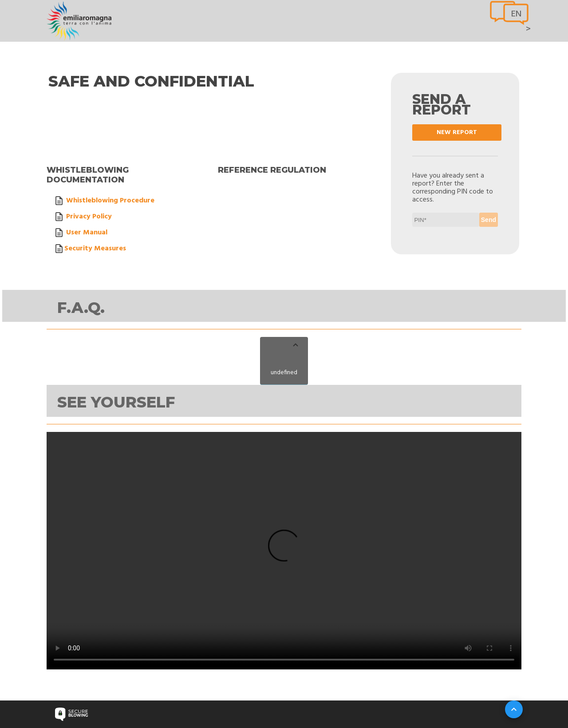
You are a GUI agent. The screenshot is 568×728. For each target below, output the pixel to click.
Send (489, 220)
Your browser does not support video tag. (284, 551)
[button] (284, 346)
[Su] (514, 709)
